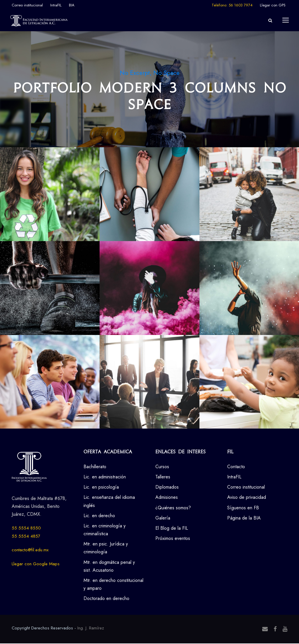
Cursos (162, 467)
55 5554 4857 (26, 536)
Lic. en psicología (101, 488)
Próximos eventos (173, 539)
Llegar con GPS (273, 5)
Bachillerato (95, 467)
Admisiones (167, 498)
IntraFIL (56, 5)
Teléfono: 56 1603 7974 (232, 5)
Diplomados (167, 488)
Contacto (236, 467)
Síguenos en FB (243, 508)
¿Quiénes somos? (173, 508)
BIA (72, 5)
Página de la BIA (244, 518)
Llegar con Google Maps (36, 564)
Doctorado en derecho (106, 599)
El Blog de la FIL (172, 529)
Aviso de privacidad (247, 498)
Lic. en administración (105, 477)
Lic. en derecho (99, 516)
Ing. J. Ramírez (91, 628)
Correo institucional (27, 5)
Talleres (163, 477)
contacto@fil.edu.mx (30, 550)
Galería (163, 518)
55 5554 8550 (26, 529)
